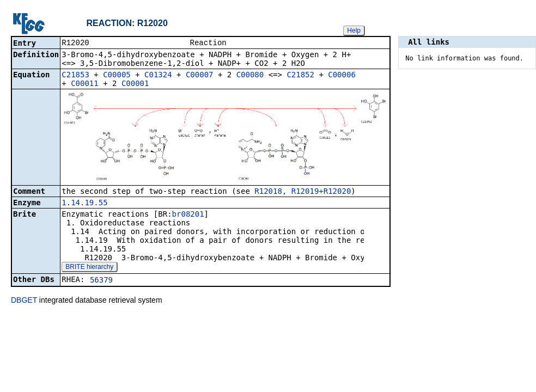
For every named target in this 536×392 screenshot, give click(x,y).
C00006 (342, 76)
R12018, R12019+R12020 (303, 192)
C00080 (250, 76)
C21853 (75, 76)
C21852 (300, 76)
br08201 (188, 215)
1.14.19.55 (84, 204)
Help (354, 30)
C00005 (117, 76)
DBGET (24, 301)
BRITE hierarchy (89, 268)
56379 (101, 281)
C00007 (200, 76)
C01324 (158, 76)
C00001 (135, 84)
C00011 (85, 84)
